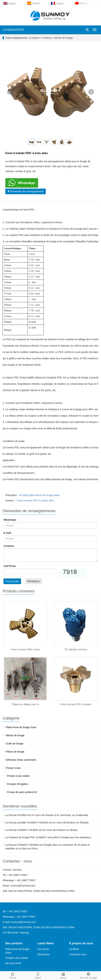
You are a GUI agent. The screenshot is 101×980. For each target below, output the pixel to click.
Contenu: (9, 546)
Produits (47, 38)
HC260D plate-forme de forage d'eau (39, 495)
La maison (34, 38)
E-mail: (8, 533)
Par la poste (12, 581)
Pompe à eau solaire (18, 776)
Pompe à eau (13, 768)
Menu (63, 975)
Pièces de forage (15, 752)
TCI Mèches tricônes (76, 650)
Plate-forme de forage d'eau (21, 727)
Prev (10, 92)
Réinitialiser (34, 581)
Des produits (14, 943)
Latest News (45, 943)
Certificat (74, 949)
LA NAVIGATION (13, 30)
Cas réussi (43, 949)
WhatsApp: (10, 520)
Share (13, 975)
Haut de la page (88, 975)
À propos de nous (81, 943)
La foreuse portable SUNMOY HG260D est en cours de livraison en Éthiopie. (47, 823)
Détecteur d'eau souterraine (21, 760)
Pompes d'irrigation (18, 784)
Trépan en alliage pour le (25, 704)
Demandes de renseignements (26, 191)
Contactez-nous (78, 954)
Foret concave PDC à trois (25, 650)
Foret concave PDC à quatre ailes (35, 501)
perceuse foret (13, 963)
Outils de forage (15, 744)
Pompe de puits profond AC (22, 792)
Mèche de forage (63, 38)
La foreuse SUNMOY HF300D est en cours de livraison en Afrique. (42, 830)
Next (91, 92)
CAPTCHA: (10, 566)
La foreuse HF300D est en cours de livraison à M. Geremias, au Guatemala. (47, 815)
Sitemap (24, 933)
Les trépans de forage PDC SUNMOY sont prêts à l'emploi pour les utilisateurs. (48, 837)
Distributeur (44, 954)
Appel (38, 975)
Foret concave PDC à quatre (76, 704)
